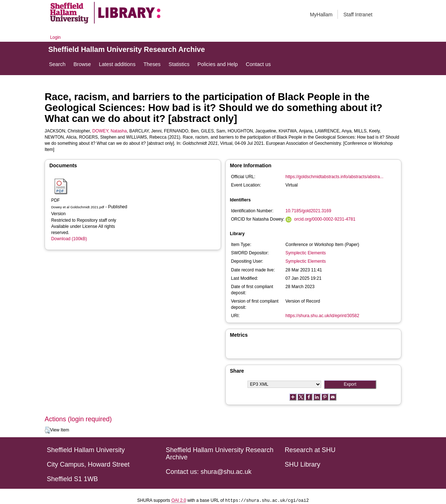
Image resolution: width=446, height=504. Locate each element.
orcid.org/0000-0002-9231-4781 (325, 219)
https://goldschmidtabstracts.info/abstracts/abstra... (335, 177)
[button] (47, 430)
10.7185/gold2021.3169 (308, 211)
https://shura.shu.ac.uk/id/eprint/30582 (322, 316)
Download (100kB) (69, 239)
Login (55, 37)
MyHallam (321, 15)
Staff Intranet (358, 15)
